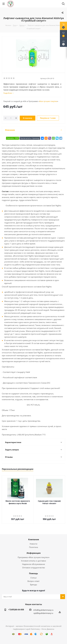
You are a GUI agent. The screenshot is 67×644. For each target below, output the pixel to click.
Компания (34, 539)
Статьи (33, 578)
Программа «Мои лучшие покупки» (34, 557)
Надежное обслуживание (33, 564)
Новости (33, 544)
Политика (33, 547)
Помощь (33, 573)
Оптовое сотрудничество (34, 568)
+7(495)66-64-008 (16, 610)
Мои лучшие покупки (48, 101)
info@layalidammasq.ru (43, 610)
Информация (34, 553)
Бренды (34, 585)
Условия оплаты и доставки (33, 561)
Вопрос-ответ (33, 581)
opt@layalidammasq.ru (43, 613)
